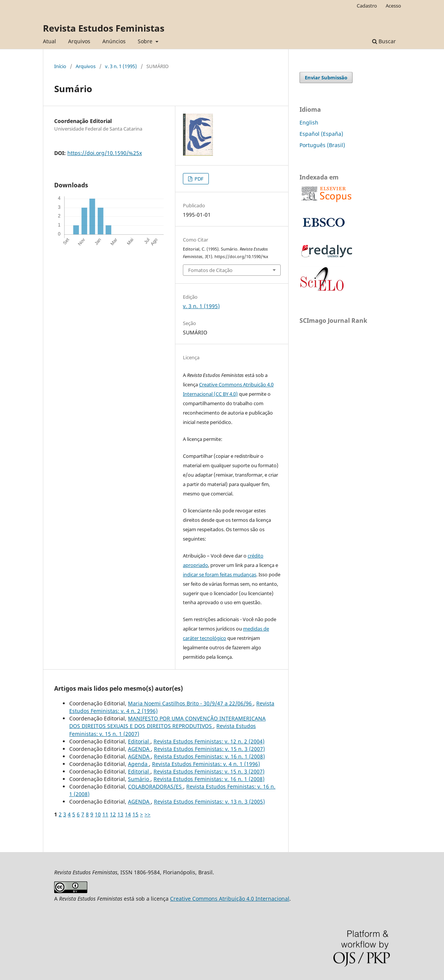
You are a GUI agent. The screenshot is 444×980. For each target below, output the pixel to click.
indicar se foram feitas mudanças (220, 574)
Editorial (139, 741)
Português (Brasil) (322, 145)
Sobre (146, 41)
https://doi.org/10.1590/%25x (105, 153)
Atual (49, 41)
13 (120, 814)
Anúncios (114, 41)
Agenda (138, 764)
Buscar (384, 41)
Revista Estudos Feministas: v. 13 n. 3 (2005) (209, 801)
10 (98, 814)
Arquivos (79, 41)
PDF (198, 179)
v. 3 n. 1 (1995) (121, 66)
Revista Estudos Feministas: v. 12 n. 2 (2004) (209, 741)
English (309, 122)
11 (105, 814)
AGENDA (139, 749)
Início (60, 66)
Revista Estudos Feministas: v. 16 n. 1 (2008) (209, 756)
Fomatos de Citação (210, 270)
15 (135, 814)
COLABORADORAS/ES (156, 786)
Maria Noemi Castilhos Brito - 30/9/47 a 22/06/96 (191, 703)
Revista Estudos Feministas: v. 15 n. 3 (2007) (209, 749)
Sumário (139, 779)
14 (128, 814)
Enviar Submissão (326, 77)
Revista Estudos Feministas (104, 28)
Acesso (393, 6)
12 (113, 814)
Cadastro (367, 6)
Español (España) (321, 134)
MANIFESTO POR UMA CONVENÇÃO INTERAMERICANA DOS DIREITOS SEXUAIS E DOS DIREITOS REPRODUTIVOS (167, 722)
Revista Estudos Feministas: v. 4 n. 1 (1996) (206, 764)
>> (147, 814)
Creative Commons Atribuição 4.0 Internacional (230, 899)
